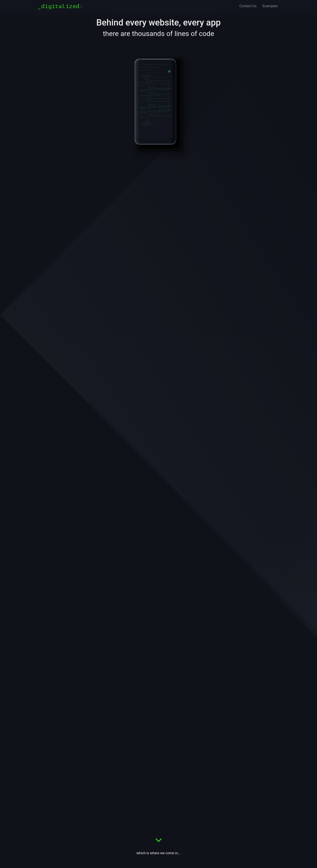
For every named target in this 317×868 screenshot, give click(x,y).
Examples (270, 6)
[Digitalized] (62, 6)
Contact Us (248, 6)
